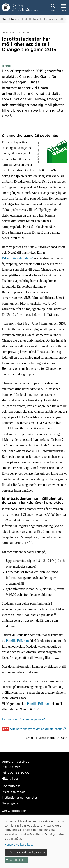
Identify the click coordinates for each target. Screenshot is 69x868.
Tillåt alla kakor (16, 860)
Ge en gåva (10, 803)
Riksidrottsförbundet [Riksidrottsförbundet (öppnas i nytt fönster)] (16, 258)
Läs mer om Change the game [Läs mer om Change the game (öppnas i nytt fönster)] (22, 719)
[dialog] (34, 841)
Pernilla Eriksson (17, 641)
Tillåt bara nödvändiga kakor (26, 852)
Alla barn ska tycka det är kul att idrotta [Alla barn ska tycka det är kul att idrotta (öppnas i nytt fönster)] (36, 729)
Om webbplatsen (14, 811)
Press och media (14, 792)
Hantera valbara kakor (20, 844)
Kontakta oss (11, 786)
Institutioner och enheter (20, 797)
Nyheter (16, 19)
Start (5, 19)
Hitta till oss (10, 778)
